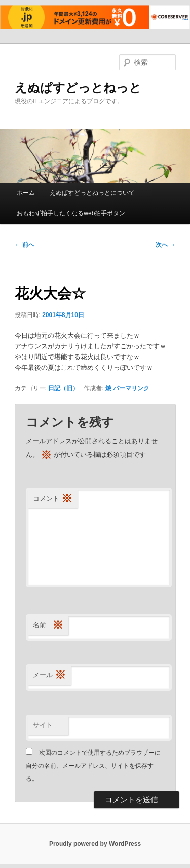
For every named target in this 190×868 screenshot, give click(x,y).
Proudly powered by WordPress (95, 844)
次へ (165, 245)
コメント (53, 499)
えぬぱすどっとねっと (78, 87)
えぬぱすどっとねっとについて (92, 193)
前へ (25, 245)
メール (49, 675)
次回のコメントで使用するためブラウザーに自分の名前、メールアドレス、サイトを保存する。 (93, 766)
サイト (43, 725)
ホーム (26, 193)
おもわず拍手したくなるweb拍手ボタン (71, 213)
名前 (48, 626)
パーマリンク (131, 388)
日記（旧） (63, 388)
